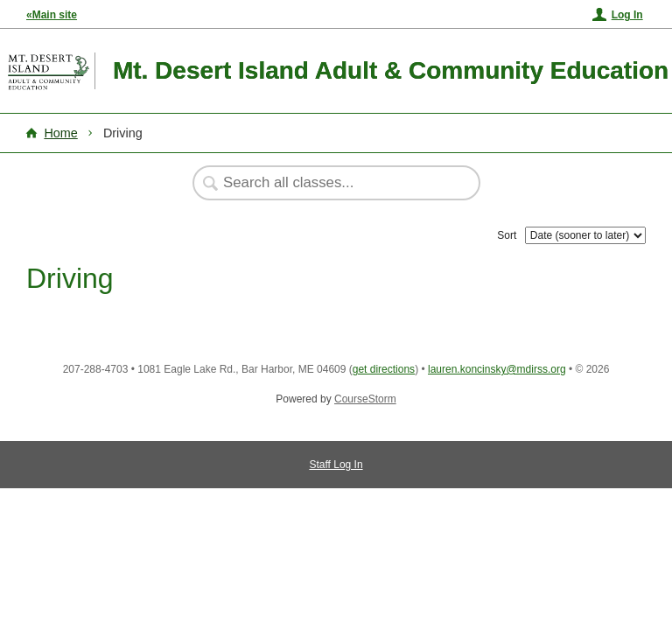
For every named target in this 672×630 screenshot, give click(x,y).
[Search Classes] (327, 183)
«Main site (52, 15)
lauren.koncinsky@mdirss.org (497, 369)
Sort (507, 235)
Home (60, 133)
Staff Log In (336, 465)
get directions (384, 369)
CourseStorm (365, 399)
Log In (627, 15)
